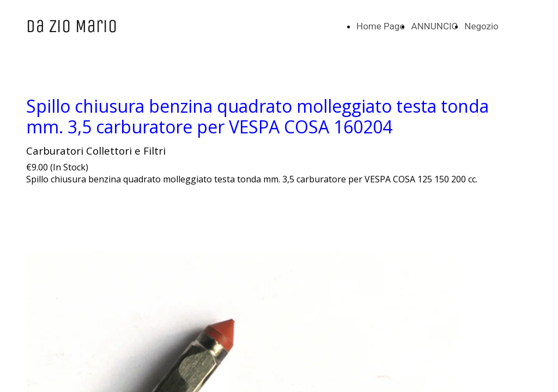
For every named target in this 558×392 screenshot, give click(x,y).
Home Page (380, 26)
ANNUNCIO (434, 26)
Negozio (481, 26)
